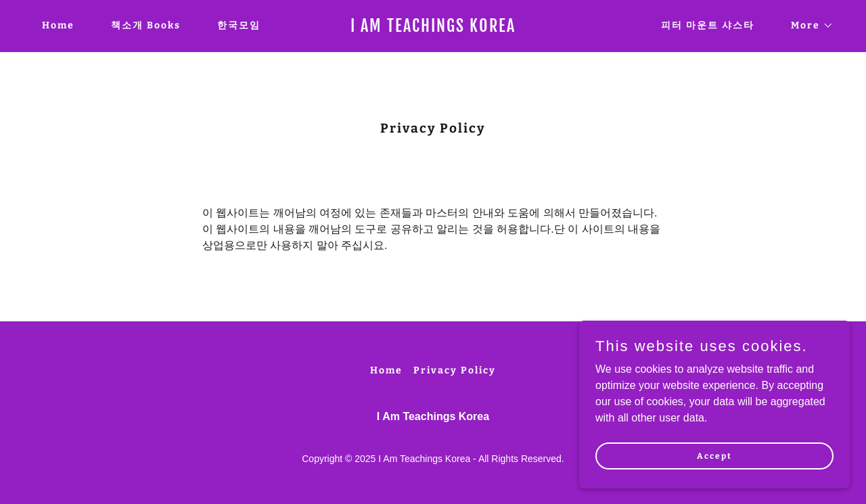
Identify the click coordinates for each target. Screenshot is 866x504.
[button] (807, 26)
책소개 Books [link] (146, 25)
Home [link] (58, 25)
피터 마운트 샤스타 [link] (708, 25)
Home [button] (386, 370)
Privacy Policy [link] (455, 370)
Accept (714, 455)
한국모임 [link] (239, 25)
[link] (433, 28)
